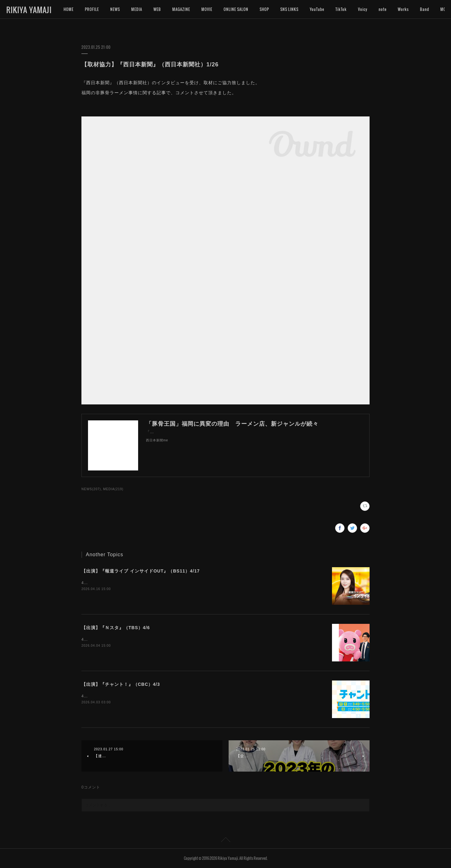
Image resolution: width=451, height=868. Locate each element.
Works (403, 9)
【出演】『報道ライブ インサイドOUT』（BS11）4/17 (141, 571)
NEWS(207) (91, 489)
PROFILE (92, 9)
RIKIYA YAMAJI (29, 10)
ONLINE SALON (236, 9)
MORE (425, 9)
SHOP (264, 9)
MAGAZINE (181, 9)
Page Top (225, 841)
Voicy (363, 9)
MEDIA (137, 9)
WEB (157, 9)
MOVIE (207, 9)
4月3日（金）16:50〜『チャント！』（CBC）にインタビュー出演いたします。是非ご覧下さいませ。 (175, 696)
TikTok (341, 9)
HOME (69, 9)
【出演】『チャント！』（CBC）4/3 (121, 684)
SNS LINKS (289, 9)
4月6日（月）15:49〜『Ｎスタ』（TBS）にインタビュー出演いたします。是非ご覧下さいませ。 (171, 639)
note (383, 9)
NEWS (115, 9)
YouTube (317, 9)
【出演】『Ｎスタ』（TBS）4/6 (116, 628)
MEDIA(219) (113, 489)
